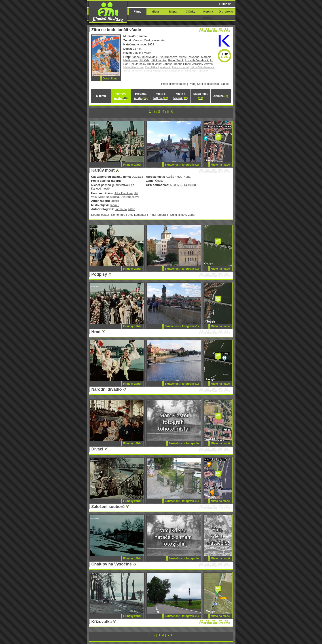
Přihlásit (225, 4)
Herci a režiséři (208, 15)
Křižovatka (102, 622)
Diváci (97, 449)
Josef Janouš (164, 64)
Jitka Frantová (124, 193)
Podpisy (99, 274)
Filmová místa (121, 96)
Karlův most (103, 170)
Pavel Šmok (176, 60)
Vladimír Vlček (142, 53)
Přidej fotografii (158, 215)
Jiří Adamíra (159, 60)
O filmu (101, 96)
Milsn (132, 209)
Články (191, 12)
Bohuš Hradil (182, 64)
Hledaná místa (141, 96)
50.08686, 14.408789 (184, 185)
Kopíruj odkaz (100, 215)
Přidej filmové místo (174, 84)
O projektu (226, 12)
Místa (155, 12)
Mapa (173, 12)
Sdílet (225, 84)
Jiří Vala (144, 60)
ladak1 (115, 201)
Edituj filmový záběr (183, 215)
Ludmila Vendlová (197, 60)
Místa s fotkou (161, 96)
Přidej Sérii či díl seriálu (204, 84)
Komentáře (118, 215)
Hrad (96, 332)
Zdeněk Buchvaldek (144, 57)
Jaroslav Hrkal (145, 64)
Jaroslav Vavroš (202, 64)
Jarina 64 (121, 209)
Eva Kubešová (168, 57)
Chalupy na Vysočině (112, 564)
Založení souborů (108, 507)
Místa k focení (181, 96)
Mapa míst (200, 96)
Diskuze (220, 96)
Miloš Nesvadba (189, 57)
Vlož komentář (137, 215)
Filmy (138, 12)
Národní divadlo (107, 389)
